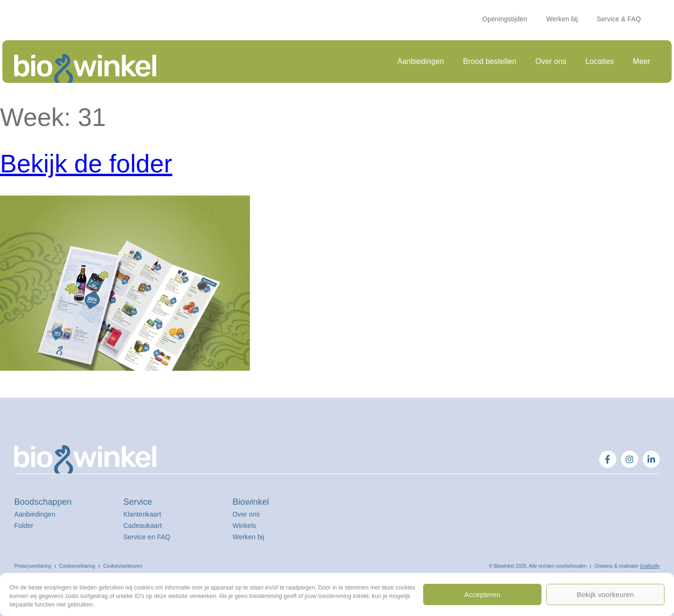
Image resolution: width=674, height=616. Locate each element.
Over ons (551, 61)
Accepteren (483, 594)
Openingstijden (505, 19)
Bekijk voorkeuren (606, 594)
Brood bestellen (490, 61)
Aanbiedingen (421, 61)
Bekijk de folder (86, 164)
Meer (642, 61)
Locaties (600, 61)
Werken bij (562, 19)
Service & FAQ (619, 19)
